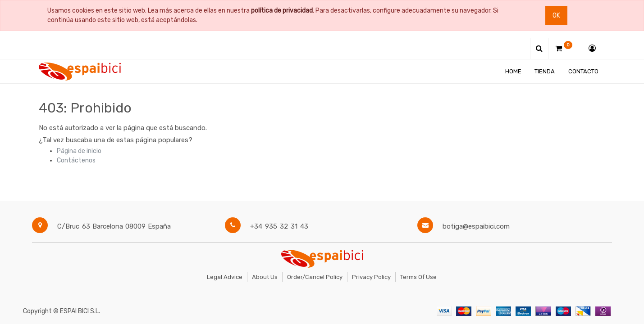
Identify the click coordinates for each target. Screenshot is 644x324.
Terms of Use (418, 277)
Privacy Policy (371, 277)
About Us (265, 277)
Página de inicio (79, 151)
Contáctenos (76, 160)
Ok (556, 16)
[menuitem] (513, 71)
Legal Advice (225, 277)
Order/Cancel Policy (315, 277)
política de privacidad (282, 11)
